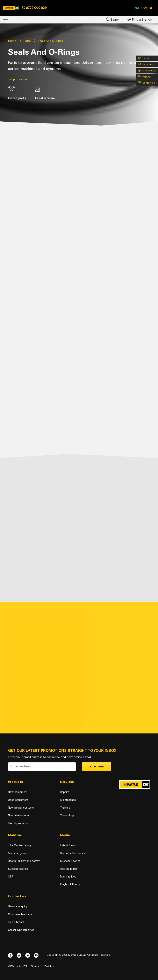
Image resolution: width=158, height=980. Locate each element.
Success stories (18, 869)
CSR (11, 877)
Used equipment (18, 800)
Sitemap (36, 966)
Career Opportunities (21, 930)
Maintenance (68, 800)
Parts (27, 41)
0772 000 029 (34, 8)
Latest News (68, 845)
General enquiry (18, 906)
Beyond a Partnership (73, 853)
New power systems (21, 808)
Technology (67, 815)
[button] (144, 8)
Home (12, 41)
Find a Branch (140, 20)
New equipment (18, 792)
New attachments (19, 815)
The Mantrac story (20, 845)
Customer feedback (20, 914)
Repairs (65, 792)
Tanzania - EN (17, 966)
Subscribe (97, 767)
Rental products (18, 823)
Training (65, 808)
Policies (49, 966)
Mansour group (18, 853)
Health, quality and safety (24, 861)
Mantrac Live (68, 877)
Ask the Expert (69, 869)
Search (113, 19)
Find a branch (16, 922)
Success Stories (70, 861)
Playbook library (70, 884)
